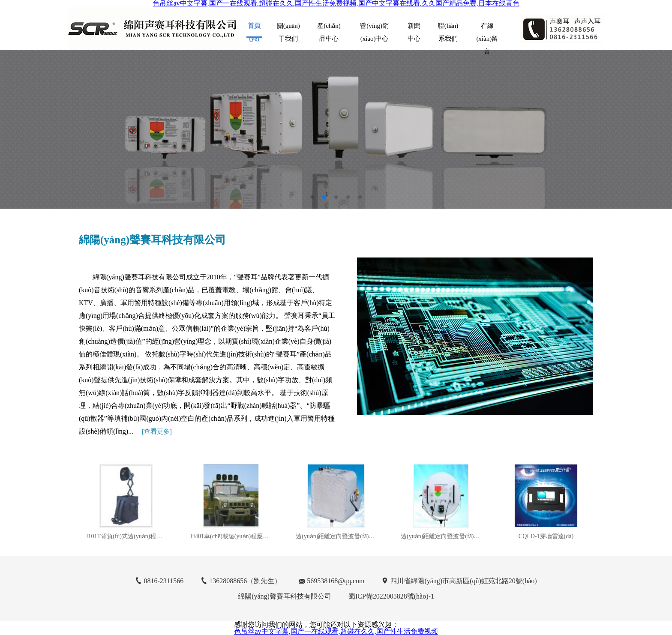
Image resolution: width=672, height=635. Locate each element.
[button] (312, 197)
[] (157, 431)
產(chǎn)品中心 (329, 29)
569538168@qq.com (336, 581)
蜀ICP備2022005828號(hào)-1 (391, 596)
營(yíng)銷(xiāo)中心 (374, 29)
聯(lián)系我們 (448, 29)
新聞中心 (414, 29)
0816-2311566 (163, 581)
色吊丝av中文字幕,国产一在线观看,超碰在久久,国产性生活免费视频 (336, 631)
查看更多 (157, 431)
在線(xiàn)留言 (487, 29)
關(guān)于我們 (288, 29)
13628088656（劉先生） (245, 581)
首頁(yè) (254, 30)
